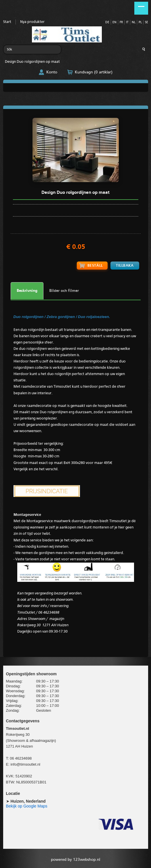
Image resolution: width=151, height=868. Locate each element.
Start (7, 22)
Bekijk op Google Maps (27, 806)
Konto (52, 72)
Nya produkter (32, 22)
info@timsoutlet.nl (25, 764)
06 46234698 (21, 758)
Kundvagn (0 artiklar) (94, 72)
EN (114, 23)
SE (147, 23)
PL (140, 23)
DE (107, 23)
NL (134, 23)
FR (121, 23)
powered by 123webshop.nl (75, 860)
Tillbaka (125, 266)
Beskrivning (27, 291)
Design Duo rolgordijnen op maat (32, 62)
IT (127, 23)
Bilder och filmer (64, 291)
